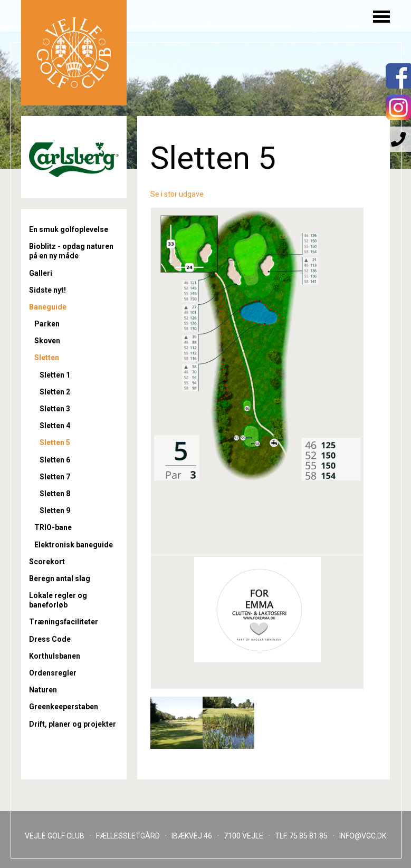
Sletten (47, 358)
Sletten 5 (55, 442)
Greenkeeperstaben (64, 707)
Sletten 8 (55, 494)
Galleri (41, 273)
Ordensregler (53, 673)
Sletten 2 (55, 392)
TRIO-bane (53, 527)
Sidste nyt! (47, 290)
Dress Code (50, 639)
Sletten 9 (55, 510)
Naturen (43, 690)
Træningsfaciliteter (64, 622)
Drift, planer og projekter (73, 724)
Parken (47, 324)
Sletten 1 (55, 375)
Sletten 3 (55, 409)
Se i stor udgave (177, 194)
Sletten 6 (55, 460)
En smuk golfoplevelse (69, 229)
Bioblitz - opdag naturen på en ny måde (71, 251)
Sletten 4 (55, 426)
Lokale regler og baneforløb (58, 600)
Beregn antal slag (60, 578)
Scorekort (47, 562)
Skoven (47, 341)
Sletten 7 (55, 477)
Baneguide (48, 307)
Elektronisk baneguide (74, 545)
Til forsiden (74, 53)
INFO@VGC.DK (363, 836)
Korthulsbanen (55, 656)
